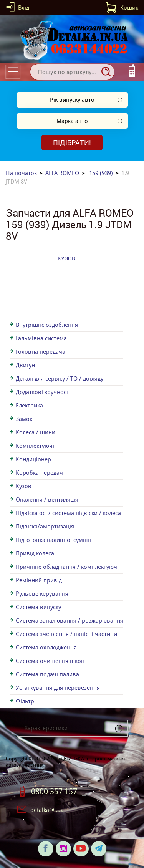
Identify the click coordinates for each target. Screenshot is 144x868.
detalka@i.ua (47, 810)
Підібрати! (72, 142)
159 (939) (101, 173)
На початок (21, 173)
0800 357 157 (54, 792)
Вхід (24, 7)
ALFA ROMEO (62, 173)
